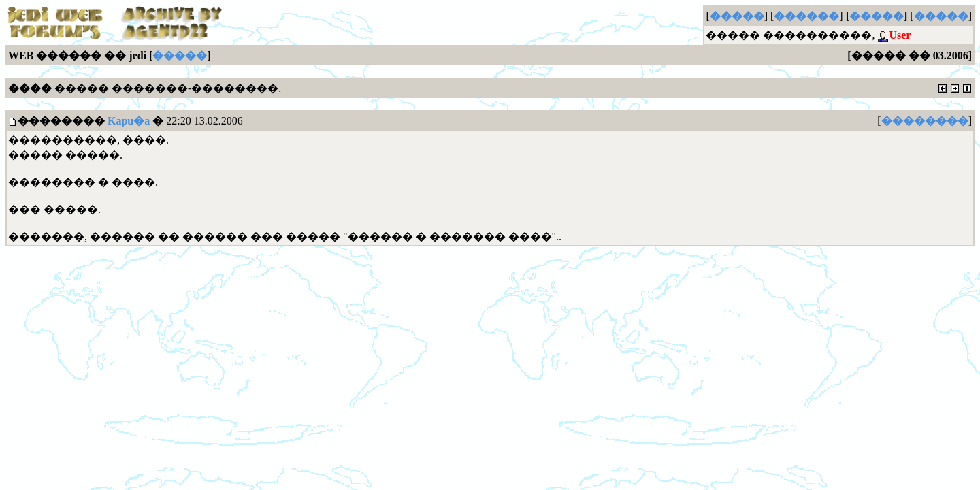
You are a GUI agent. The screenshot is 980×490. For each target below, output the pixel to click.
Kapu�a (129, 121)
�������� (925, 121)
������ (806, 16)
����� (737, 16)
